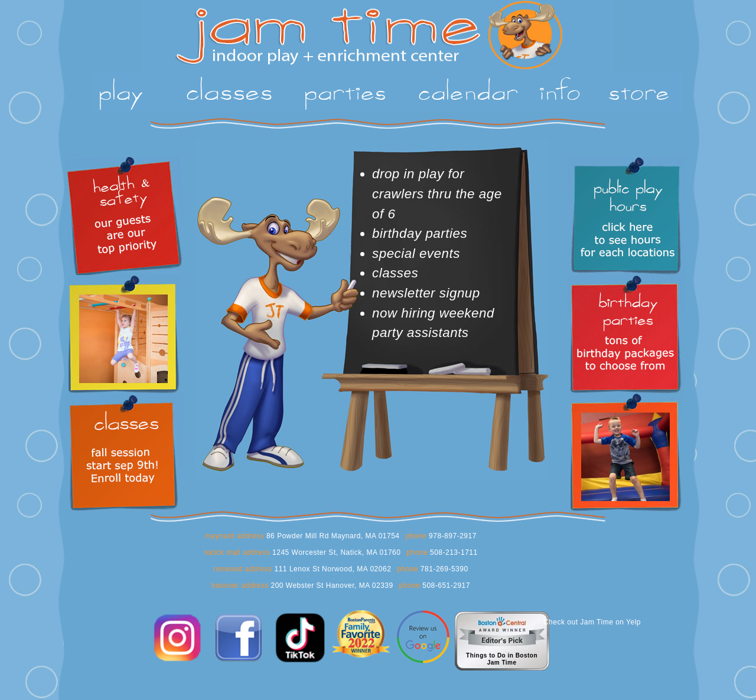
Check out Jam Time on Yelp (592, 622)
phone (416, 536)
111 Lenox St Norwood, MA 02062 (332, 569)
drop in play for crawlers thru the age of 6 (437, 194)
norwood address (243, 569)
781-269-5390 (443, 569)
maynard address (234, 536)
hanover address (240, 585)
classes (395, 273)
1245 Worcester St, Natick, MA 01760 (335, 552)
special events (416, 253)
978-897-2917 (452, 536)
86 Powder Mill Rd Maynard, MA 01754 (332, 536)
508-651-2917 (445, 585)
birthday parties (420, 233)
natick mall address (237, 552)
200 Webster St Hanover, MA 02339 (331, 585)
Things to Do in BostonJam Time (502, 659)
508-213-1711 (453, 552)
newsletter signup (426, 293)
